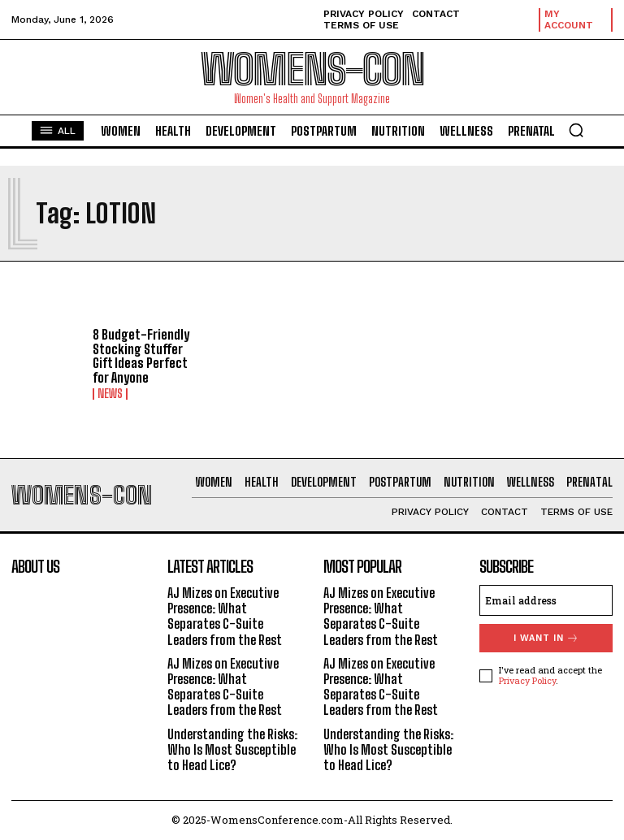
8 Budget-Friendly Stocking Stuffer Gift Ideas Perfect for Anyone (141, 356)
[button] (576, 130)
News (110, 394)
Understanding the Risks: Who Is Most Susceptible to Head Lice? (232, 749)
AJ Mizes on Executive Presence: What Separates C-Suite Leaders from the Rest (225, 616)
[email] (546, 600)
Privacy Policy (527, 680)
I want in (546, 638)
